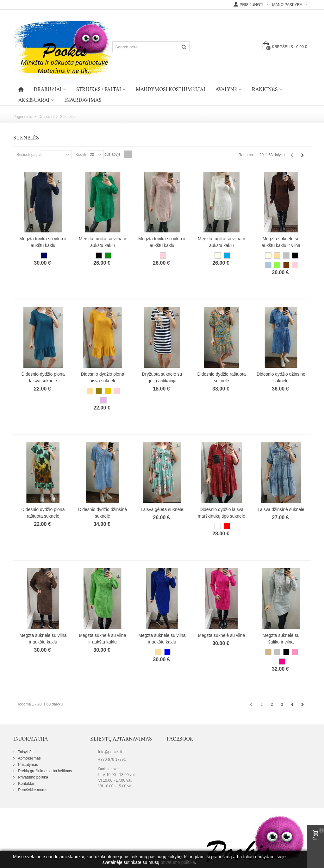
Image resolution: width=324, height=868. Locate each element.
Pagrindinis (23, 117)
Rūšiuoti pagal (28, 155)
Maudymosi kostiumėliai (171, 90)
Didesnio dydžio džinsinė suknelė (281, 377)
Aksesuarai (34, 101)
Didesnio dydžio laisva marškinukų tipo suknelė (221, 513)
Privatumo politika (33, 777)
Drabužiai (48, 90)
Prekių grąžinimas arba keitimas (44, 771)
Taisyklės (25, 752)
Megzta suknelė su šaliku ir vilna (281, 639)
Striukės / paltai (99, 90)
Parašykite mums (32, 790)
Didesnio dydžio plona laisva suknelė (43, 377)
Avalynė (226, 90)
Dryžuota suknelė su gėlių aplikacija (162, 377)
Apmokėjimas (29, 758)
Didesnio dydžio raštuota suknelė (221, 377)
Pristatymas (28, 765)
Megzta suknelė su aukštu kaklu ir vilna (281, 242)
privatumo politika (178, 862)
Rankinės (265, 90)
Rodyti (81, 155)
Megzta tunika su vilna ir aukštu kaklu (43, 242)
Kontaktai (25, 784)
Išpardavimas (83, 101)
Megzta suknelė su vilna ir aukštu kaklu (43, 639)
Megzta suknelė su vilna (221, 635)
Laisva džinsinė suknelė (281, 509)
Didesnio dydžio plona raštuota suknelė (43, 513)
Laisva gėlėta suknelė (162, 509)
